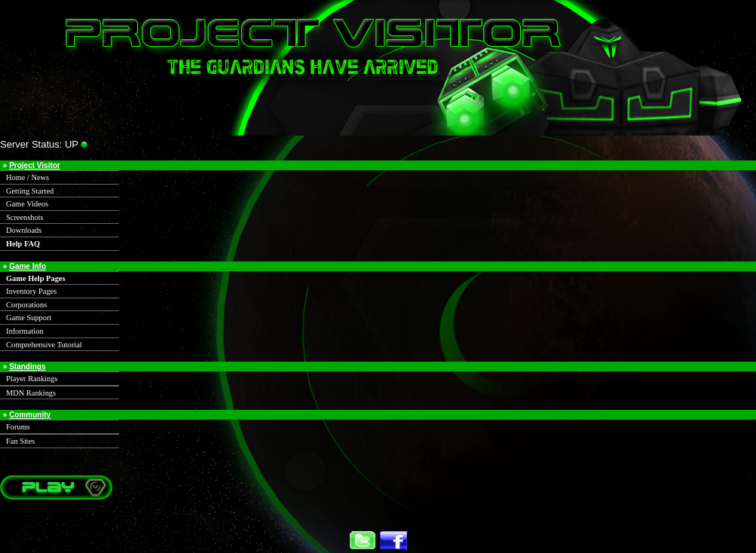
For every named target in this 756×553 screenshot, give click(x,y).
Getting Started (30, 191)
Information (25, 331)
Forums (18, 427)
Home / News (28, 177)
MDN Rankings (31, 393)
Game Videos (27, 204)
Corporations (26, 305)
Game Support (29, 318)
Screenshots (25, 217)
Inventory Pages (31, 291)
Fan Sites (20, 441)
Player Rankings (32, 379)
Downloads (24, 230)
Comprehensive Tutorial (44, 345)
